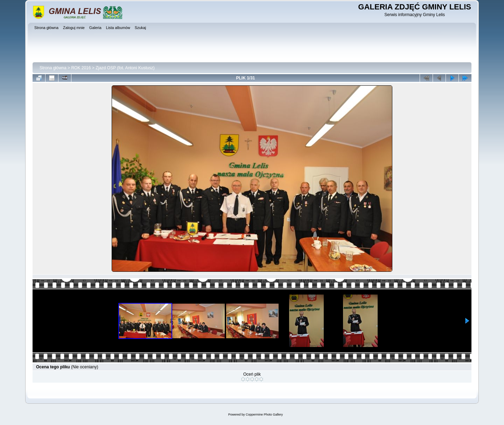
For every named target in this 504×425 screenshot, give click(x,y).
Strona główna (53, 68)
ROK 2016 (81, 68)
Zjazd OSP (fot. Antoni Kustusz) (125, 68)
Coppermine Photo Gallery (264, 415)
